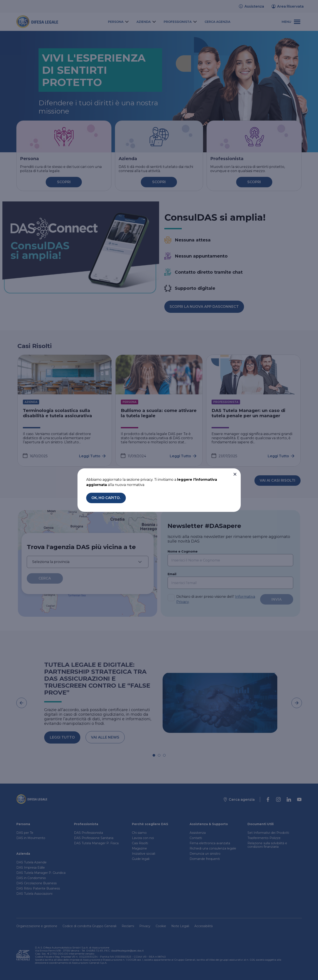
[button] (235, 474)
